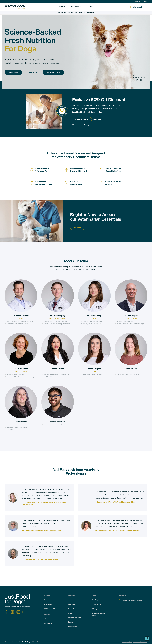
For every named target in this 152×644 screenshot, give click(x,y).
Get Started (13, 72)
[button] (77, 7)
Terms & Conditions (140, 642)
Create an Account (82, 120)
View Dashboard (53, 72)
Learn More (90, 12)
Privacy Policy (127, 642)
